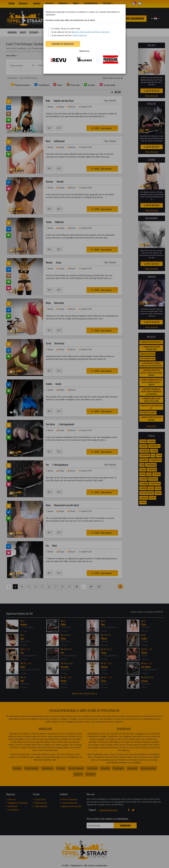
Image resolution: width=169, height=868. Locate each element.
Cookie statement (79, 35)
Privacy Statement (102, 32)
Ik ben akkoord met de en (79, 32)
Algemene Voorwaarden (81, 32)
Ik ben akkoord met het (68, 35)
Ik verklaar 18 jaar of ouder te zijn (64, 28)
